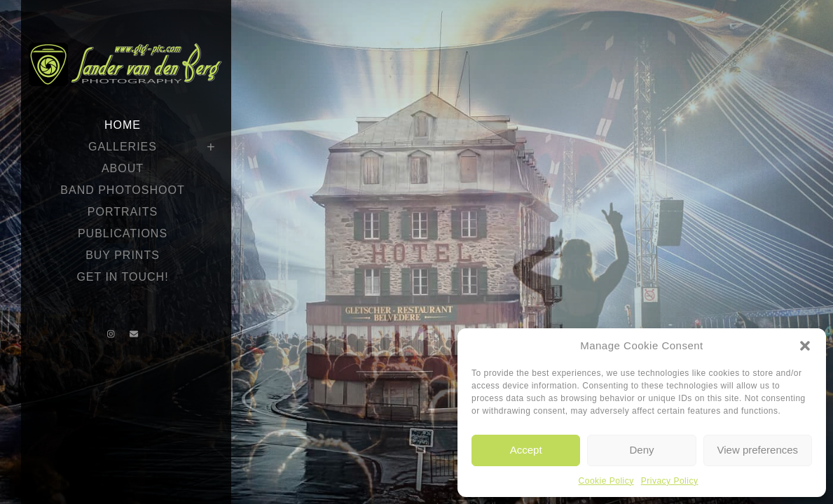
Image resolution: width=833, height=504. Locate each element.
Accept (526, 450)
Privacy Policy (670, 481)
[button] (805, 346)
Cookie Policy (606, 481)
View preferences (758, 450)
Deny (641, 450)
